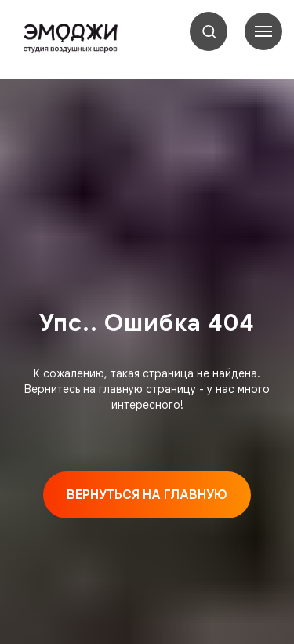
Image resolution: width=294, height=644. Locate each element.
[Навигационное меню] (263, 31)
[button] (209, 31)
